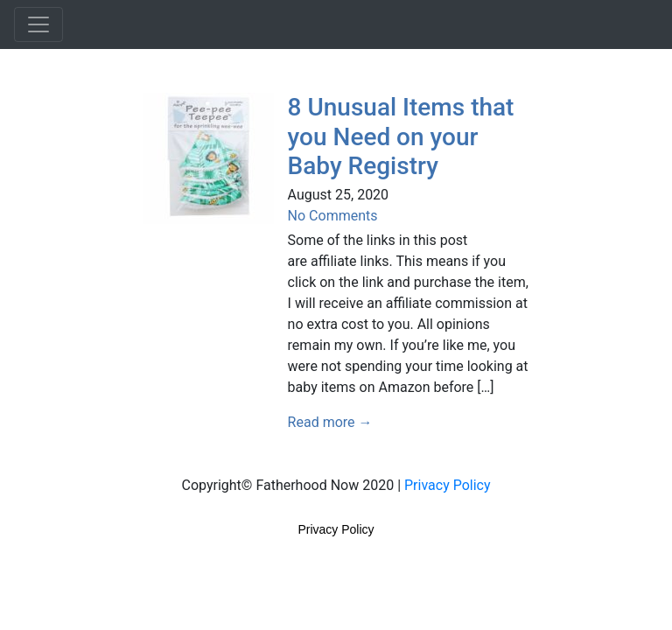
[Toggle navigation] (38, 24)
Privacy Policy (448, 485)
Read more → (330, 422)
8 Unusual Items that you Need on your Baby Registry (401, 136)
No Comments (333, 216)
